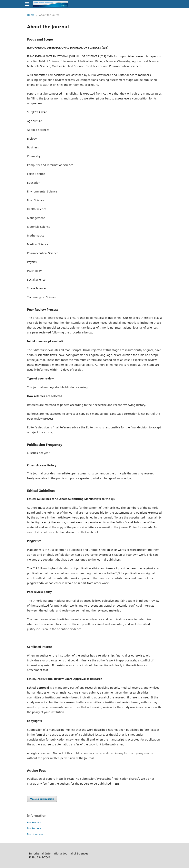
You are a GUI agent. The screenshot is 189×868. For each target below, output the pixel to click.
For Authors (34, 828)
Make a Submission (42, 799)
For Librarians (35, 834)
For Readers (34, 822)
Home (31, 15)
